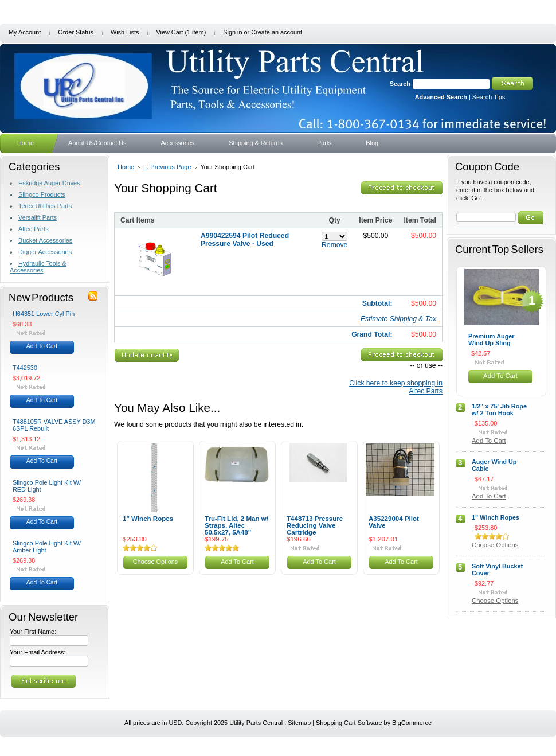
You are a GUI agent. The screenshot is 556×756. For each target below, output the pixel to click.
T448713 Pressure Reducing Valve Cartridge (315, 525)
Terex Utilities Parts (45, 206)
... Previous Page (167, 167)
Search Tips (489, 97)
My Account (25, 32)
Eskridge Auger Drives (49, 183)
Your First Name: (33, 632)
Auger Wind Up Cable (494, 465)
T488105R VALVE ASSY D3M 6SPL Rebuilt (54, 425)
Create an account (277, 32)
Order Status (76, 32)
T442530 (25, 368)
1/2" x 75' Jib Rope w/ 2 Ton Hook (499, 410)
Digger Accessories (45, 252)
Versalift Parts (38, 217)
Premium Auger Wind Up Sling (492, 340)
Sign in (232, 32)
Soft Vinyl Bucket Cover (497, 570)
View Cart (181, 32)
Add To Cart (42, 346)
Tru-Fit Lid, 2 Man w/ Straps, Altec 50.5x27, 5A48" (236, 525)
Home (126, 167)
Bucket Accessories (45, 240)
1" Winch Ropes (148, 519)
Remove (334, 245)
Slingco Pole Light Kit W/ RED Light (47, 486)
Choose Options (156, 562)
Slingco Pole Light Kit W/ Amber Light (47, 547)
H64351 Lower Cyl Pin (44, 314)
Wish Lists (125, 32)
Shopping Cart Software (349, 723)
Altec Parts (34, 229)
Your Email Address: (38, 652)
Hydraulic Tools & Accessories (38, 267)
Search (400, 84)
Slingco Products (42, 194)
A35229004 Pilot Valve (394, 522)
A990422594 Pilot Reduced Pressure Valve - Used (245, 240)
